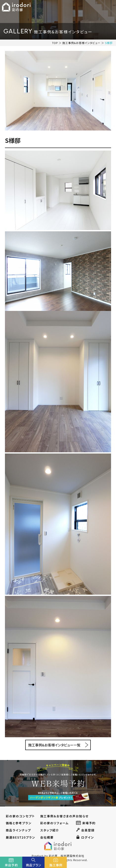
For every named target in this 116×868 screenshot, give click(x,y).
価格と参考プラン (19, 823)
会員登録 (85, 830)
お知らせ (82, 816)
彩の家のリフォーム (54, 823)
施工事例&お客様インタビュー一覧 (54, 745)
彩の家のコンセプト (20, 816)
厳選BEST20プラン (20, 837)
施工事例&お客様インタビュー (81, 43)
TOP (55, 43)
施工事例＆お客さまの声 (58, 816)
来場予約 (86, 823)
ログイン (85, 837)
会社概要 (47, 837)
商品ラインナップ (18, 830)
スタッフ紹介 (50, 830)
